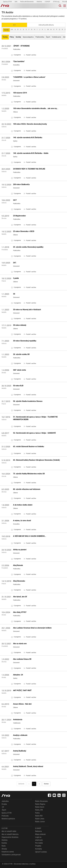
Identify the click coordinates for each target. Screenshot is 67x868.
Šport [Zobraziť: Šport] (48, 37)
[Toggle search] (60, 6)
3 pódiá (16, 278)
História (39, 2)
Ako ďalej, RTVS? (20, 612)
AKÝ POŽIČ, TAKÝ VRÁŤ (22, 690)
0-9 (12, 29)
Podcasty (5, 816)
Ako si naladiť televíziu (10, 834)
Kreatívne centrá (8, 852)
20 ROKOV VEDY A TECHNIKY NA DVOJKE (29, 169)
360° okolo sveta (19, 370)
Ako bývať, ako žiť (20, 597)
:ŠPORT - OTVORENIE (21, 46)
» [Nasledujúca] (39, 784)
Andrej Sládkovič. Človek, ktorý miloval (28, 766)
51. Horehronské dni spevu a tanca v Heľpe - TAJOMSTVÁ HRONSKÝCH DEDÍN (35, 418)
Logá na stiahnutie (39, 839)
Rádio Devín (40, 807)
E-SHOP (48, 2)
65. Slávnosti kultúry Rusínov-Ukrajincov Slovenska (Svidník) (36, 460)
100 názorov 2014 (20, 93)
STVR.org (56, 2)
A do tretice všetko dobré (23, 505)
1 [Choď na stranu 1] (34, 784)
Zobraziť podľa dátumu (46, 25)
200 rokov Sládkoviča (21, 184)
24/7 (15, 200)
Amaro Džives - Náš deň (22, 704)
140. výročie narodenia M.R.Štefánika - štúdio (31, 153)
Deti (16, 2)
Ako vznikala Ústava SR (22, 659)
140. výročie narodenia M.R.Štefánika (28, 138)
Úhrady (4, 849)
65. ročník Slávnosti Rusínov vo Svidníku (29, 447)
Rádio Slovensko (41, 801)
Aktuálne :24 (18, 675)
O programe (16, 55)
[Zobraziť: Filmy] (12, 37)
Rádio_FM (39, 810)
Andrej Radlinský (20, 751)
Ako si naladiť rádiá (9, 831)
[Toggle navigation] (65, 6)
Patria (37, 813)
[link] (30, 55)
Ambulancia (18, 720)
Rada (4, 846)
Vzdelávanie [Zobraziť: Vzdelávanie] (56, 37)
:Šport (4, 810)
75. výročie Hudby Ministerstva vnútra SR (29, 474)
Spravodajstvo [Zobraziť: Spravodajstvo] (28, 37)
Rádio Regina (40, 804)
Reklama (38, 831)
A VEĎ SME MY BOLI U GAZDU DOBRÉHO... (30, 536)
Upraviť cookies (41, 852)
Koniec (46, 784)
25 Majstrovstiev (19, 216)
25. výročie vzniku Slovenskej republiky (28, 247)
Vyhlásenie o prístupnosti (11, 855)
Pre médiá (39, 843)
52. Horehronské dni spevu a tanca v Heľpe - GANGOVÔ (34, 433)
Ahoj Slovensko (19, 581)
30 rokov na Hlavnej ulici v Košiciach (27, 310)
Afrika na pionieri (20, 550)
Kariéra (4, 843)
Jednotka (5, 801)
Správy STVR (8, 2)
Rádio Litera (40, 819)
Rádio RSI (39, 816)
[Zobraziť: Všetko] (5, 37)
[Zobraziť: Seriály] (18, 37)
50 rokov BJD (18, 386)
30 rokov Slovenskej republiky (25, 341)
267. (15, 263)
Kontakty (39, 849)
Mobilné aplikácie (8, 819)
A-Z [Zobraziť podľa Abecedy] (14, 25)
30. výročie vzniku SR (21, 354)
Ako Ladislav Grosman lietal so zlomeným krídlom (32, 628)
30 (14, 294)
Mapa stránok (40, 834)
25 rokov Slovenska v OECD (24, 231)
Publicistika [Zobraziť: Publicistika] (40, 37)
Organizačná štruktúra (10, 837)
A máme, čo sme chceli (22, 521)
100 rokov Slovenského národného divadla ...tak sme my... (36, 108)
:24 (3, 807)
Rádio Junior (40, 822)
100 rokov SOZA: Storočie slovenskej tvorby (30, 124)
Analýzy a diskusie (20, 735)
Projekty (38, 846)
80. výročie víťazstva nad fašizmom (27, 489)
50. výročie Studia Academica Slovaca (28, 401)
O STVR (5, 828)
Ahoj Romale (18, 565)
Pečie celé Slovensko (27, 2)
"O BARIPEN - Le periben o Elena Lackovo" (29, 77)
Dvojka (4, 804)
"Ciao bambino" (19, 61)
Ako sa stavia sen (20, 644)
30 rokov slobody (20, 325)
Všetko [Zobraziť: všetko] (6, 30)
